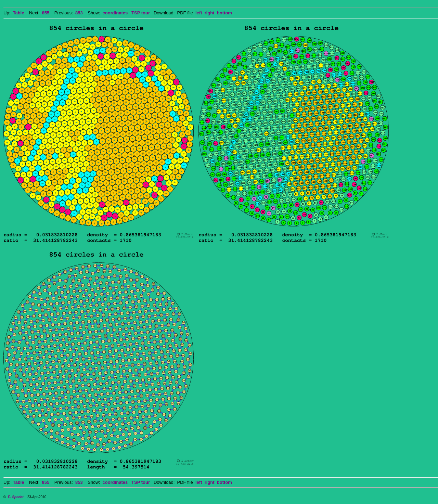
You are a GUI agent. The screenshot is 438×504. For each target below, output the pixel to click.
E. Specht (16, 497)
